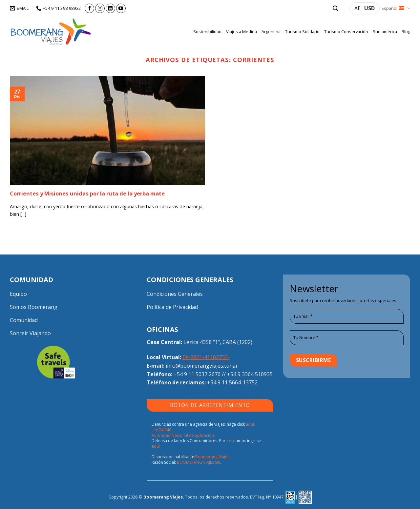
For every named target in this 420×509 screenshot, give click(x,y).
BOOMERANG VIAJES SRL (199, 462)
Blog (406, 31)
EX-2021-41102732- (206, 357)
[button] (335, 8)
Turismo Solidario (302, 31)
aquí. (250, 424)
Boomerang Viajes (212, 457)
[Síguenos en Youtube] (121, 8)
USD (369, 8)
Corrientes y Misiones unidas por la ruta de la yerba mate (87, 193)
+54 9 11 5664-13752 (232, 382)
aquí (156, 446)
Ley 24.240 (161, 430)
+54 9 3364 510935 (250, 374)
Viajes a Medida (241, 31)
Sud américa (385, 31)
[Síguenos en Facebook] (89, 8)
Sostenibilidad (207, 31)
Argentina (271, 31)
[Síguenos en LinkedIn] (110, 8)
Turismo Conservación (346, 31)
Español (396, 8)
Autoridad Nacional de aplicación (183, 435)
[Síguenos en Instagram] (100, 8)
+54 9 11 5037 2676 (197, 374)
